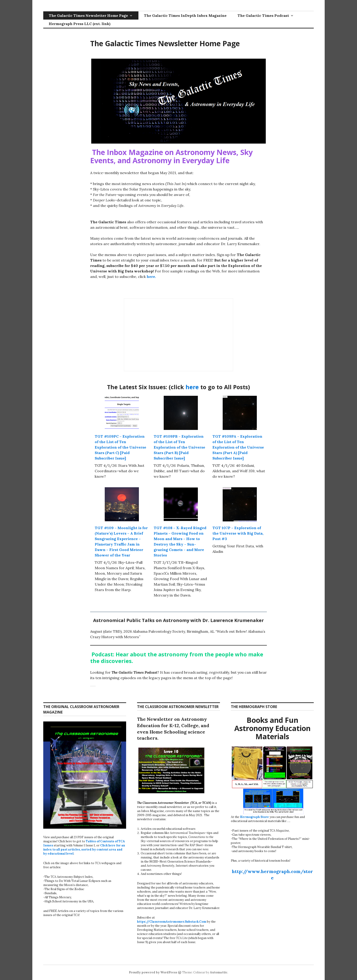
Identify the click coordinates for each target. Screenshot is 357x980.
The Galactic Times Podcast (263, 15)
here (193, 387)
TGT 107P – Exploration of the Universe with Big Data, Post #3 (238, 533)
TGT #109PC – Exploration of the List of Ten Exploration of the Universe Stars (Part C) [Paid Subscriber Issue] (120, 447)
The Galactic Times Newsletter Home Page (88, 15)
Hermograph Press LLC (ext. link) (80, 24)
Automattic (219, 972)
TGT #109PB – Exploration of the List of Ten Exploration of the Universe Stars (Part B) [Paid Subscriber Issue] (179, 447)
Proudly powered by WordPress (153, 972)
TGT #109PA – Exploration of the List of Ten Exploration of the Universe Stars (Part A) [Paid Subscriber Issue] (238, 447)
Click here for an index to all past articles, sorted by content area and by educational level (84, 849)
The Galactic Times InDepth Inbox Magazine (185, 15)
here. (151, 277)
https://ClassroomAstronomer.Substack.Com (172, 922)
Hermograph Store (254, 817)
